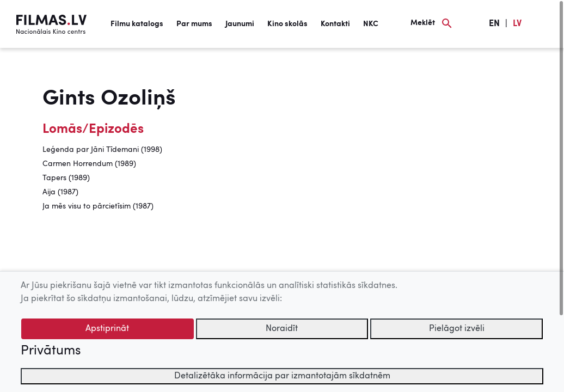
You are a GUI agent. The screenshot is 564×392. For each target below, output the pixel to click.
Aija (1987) (60, 192)
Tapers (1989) (66, 178)
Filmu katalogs (137, 24)
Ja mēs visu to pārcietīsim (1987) (98, 206)
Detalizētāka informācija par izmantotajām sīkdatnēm (282, 376)
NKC (371, 24)
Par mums (194, 24)
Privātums (51, 351)
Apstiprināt (107, 329)
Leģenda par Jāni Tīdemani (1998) (102, 150)
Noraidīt (282, 329)
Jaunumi (240, 24)
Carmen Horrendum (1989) (89, 164)
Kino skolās (287, 24)
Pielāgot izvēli (457, 329)
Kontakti (335, 24)
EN (494, 24)
